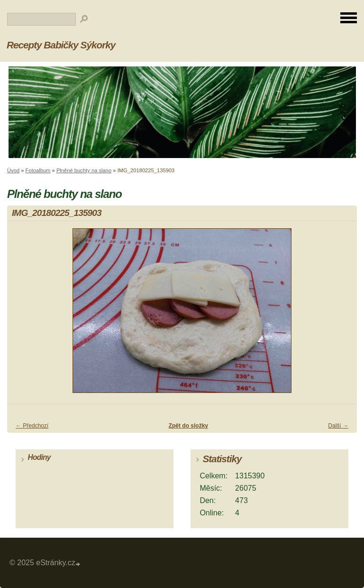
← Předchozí (32, 426)
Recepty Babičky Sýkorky (61, 45)
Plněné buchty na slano (84, 170)
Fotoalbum (38, 170)
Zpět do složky (188, 426)
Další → (338, 426)
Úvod (13, 170)
